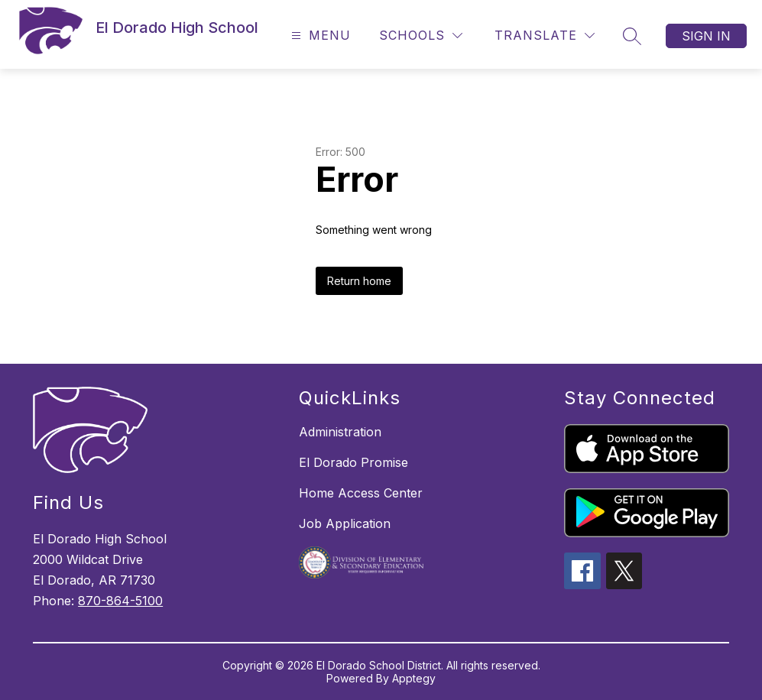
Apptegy (414, 678)
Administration (340, 432)
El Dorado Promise (353, 462)
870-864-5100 (120, 601)
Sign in (706, 36)
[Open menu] (319, 36)
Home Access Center (361, 493)
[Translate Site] (545, 36)
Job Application (345, 523)
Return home (359, 281)
